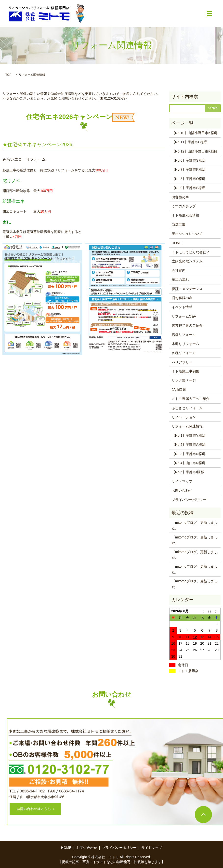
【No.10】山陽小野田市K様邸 (195, 133)
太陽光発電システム (187, 261)
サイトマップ (182, 481)
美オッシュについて (187, 234)
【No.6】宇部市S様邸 (189, 160)
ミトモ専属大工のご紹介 (191, 399)
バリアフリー (182, 362)
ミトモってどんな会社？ (191, 252)
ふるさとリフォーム (187, 408)
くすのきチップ (184, 206)
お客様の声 (180, 197)
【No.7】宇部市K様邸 (189, 169)
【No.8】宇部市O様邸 (189, 179)
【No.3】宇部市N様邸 (189, 454)
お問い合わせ (182, 490)
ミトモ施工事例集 (185, 371)
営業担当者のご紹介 (187, 325)
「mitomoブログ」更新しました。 (195, 525)
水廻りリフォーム (185, 344)
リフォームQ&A (184, 316)
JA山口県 (179, 390)
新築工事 (179, 225)
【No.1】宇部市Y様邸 (189, 435)
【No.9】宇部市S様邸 (189, 188)
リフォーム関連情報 (187, 426)
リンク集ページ (184, 380)
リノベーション (184, 417)
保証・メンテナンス (187, 289)
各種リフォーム (184, 353)
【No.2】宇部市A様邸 (189, 445)
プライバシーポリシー (189, 500)
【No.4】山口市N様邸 (189, 463)
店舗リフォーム (184, 335)
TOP (8, 75)
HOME (177, 243)
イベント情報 (182, 307)
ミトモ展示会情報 (185, 215)
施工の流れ (180, 280)
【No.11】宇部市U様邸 (190, 142)
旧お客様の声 (182, 298)
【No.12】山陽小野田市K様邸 (195, 151)
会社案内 (179, 270)
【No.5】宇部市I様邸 (188, 472)
